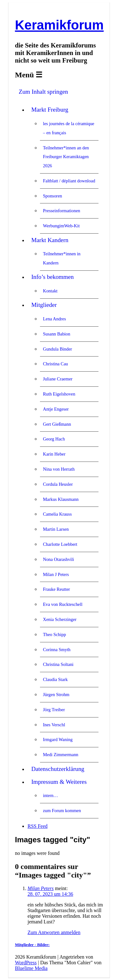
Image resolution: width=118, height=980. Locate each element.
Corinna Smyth (57, 650)
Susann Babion (56, 334)
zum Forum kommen (62, 811)
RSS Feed (37, 826)
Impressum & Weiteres (59, 782)
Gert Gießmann (57, 424)
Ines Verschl (54, 725)
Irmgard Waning (58, 739)
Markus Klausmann (61, 499)
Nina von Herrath (59, 469)
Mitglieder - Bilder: (32, 945)
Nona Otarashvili (58, 559)
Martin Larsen (56, 529)
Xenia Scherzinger (60, 619)
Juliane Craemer (58, 379)
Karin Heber (54, 454)
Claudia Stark (55, 679)
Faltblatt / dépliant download (69, 181)
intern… (50, 795)
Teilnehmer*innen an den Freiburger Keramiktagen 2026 (66, 157)
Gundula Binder (57, 349)
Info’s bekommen (52, 277)
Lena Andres (54, 319)
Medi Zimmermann (60, 755)
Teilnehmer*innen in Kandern (62, 258)
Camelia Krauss (57, 514)
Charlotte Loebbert (60, 544)
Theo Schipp (54, 634)
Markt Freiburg (50, 110)
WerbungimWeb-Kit (61, 226)
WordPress (26, 963)
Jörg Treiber (54, 710)
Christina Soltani (58, 664)
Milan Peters (40, 888)
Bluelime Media (31, 968)
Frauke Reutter (56, 589)
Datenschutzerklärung (58, 769)
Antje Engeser (56, 409)
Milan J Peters (56, 574)
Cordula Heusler (58, 484)
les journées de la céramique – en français (68, 128)
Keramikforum (59, 25)
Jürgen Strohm (56, 695)
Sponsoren (52, 196)
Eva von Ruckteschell (62, 604)
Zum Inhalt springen (43, 92)
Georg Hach (54, 439)
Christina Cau (55, 364)
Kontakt (50, 291)
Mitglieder (44, 305)
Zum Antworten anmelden (54, 932)
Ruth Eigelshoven (59, 394)
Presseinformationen (61, 211)
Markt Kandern (50, 240)
